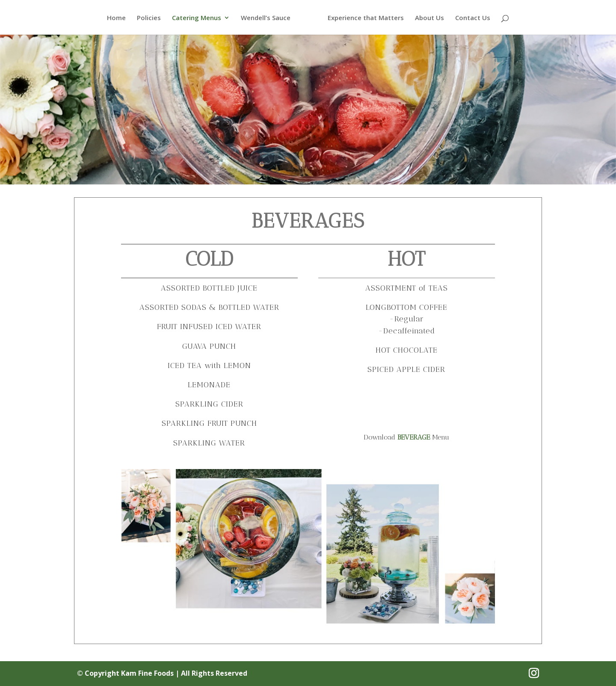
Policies (148, 18)
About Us (430, 18)
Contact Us (473, 18)
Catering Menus (196, 18)
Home (116, 18)
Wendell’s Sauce (265, 18)
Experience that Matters (366, 18)
